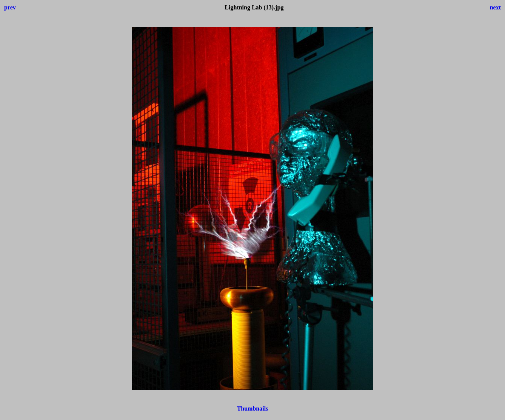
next (495, 7)
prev (10, 7)
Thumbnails (253, 408)
